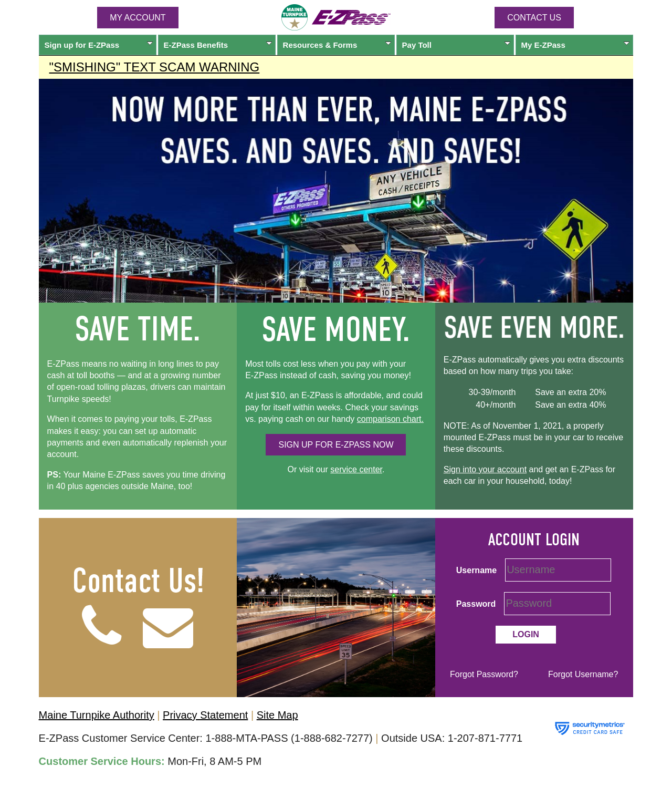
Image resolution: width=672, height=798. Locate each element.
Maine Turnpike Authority (97, 715)
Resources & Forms (337, 45)
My (576, 45)
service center (356, 469)
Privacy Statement (205, 715)
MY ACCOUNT (138, 18)
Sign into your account (485, 469)
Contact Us (534, 18)
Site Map (277, 715)
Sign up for (99, 45)
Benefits (218, 45)
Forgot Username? (583, 674)
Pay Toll (456, 45)
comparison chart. (390, 419)
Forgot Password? (484, 674)
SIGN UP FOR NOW (336, 445)
